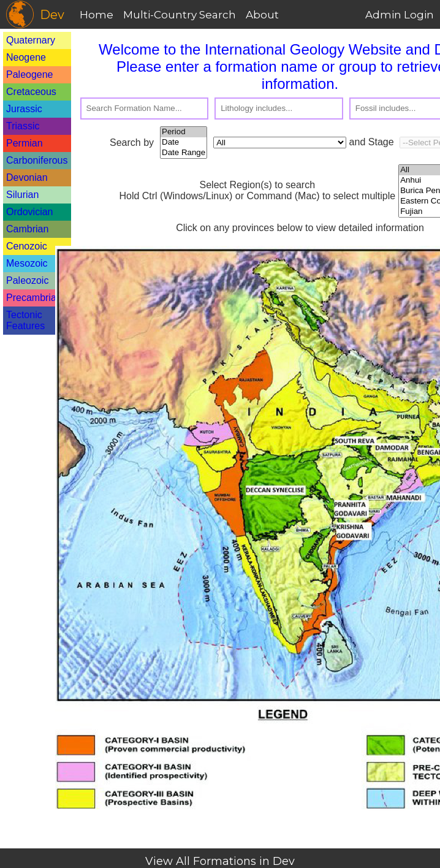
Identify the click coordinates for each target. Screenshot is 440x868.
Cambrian (27, 229)
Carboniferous (37, 160)
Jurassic (24, 109)
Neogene (26, 57)
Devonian (27, 177)
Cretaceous (31, 92)
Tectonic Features (25, 320)
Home (97, 15)
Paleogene (30, 74)
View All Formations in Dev (220, 861)
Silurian (22, 195)
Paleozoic (27, 280)
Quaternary (31, 40)
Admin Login (400, 15)
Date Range (184, 153)
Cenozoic (27, 246)
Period (184, 132)
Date (184, 143)
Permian (25, 143)
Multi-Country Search (180, 15)
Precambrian (34, 298)
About (262, 15)
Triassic (23, 126)
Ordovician (29, 212)
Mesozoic (27, 263)
